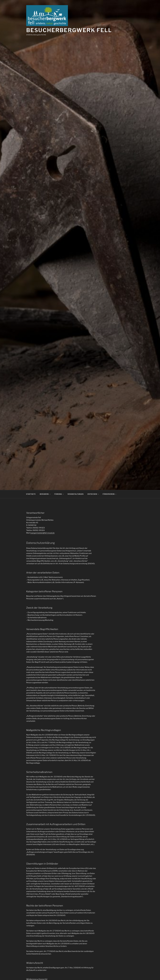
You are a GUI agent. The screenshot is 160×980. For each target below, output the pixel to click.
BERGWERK (45, 494)
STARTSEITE (31, 494)
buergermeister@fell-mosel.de (42, 533)
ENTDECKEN (93, 494)
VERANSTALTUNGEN (75, 494)
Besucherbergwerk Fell (69, 30)
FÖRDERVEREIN (110, 494)
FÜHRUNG (59, 494)
